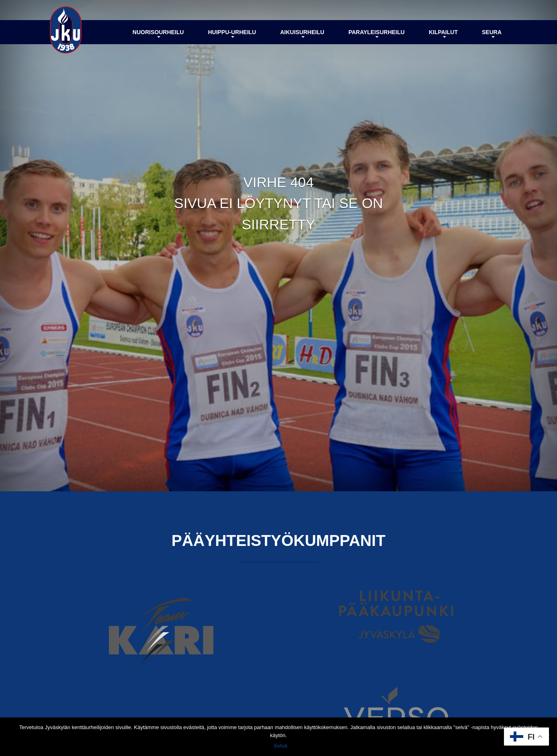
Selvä (281, 746)
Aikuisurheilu (302, 33)
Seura (492, 33)
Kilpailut (443, 33)
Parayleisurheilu (377, 33)
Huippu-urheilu (232, 33)
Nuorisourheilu (158, 33)
